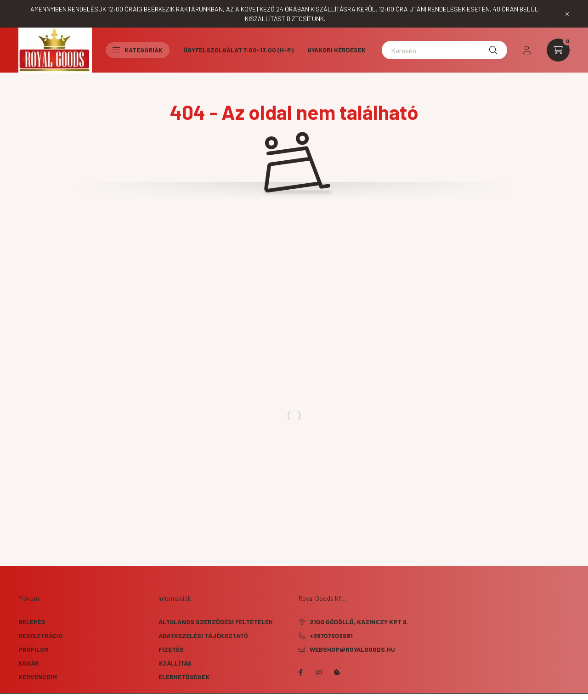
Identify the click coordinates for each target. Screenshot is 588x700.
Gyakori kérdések (336, 50)
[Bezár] (567, 14)
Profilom (34, 649)
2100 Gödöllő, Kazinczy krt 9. (359, 622)
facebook (300, 672)
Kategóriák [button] (138, 50)
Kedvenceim (38, 677)
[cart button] (558, 50)
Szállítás (175, 663)
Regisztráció (41, 635)
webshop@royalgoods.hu (352, 649)
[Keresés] (444, 50)
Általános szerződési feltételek (216, 622)
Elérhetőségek (184, 677)
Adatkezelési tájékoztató (203, 635)
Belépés (32, 622)
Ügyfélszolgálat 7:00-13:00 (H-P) (238, 50)
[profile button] (527, 50)
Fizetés (171, 649)
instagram (319, 672)
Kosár (29, 663)
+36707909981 (331, 635)
